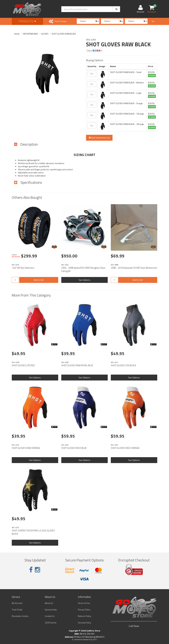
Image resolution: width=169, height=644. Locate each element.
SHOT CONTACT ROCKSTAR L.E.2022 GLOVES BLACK (33, 532)
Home (17, 34)
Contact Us (50, 616)
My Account (17, 603)
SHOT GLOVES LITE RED (23, 365)
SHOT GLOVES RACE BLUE (74, 448)
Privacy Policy (84, 610)
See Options (84, 280)
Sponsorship (51, 610)
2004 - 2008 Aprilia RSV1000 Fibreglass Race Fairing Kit (83, 269)
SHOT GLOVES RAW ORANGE (26, 448)
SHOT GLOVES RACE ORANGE (125, 448)
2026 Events (51, 623)
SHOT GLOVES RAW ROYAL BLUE (77, 365)
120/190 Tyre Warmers (23, 268)
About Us (49, 603)
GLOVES (45, 34)
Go (153, 21)
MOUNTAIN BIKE (31, 34)
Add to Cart (39, 280)
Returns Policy (84, 616)
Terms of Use (84, 603)
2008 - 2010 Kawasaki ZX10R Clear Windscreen (134, 268)
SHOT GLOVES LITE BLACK (123, 365)
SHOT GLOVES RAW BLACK (64, 34)
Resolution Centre (20, 616)
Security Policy (84, 623)
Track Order (17, 610)
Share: (94, 51)
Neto (95, 640)
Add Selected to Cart (99, 138)
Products (27, 21)
